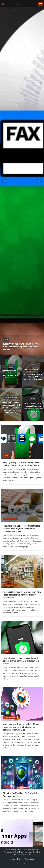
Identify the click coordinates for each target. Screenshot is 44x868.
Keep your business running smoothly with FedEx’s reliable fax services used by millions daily (11, 407)
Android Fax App (11, 397)
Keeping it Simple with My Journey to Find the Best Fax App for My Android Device (21, 347)
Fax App (14, 519)
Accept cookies (15, 859)
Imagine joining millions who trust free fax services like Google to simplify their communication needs (33, 374)
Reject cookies (30, 859)
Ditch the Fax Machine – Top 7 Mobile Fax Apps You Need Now (21, 795)
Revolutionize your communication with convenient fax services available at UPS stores (33, 407)
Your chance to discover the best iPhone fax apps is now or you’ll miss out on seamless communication (21, 727)
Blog (7, 339)
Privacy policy (22, 864)
